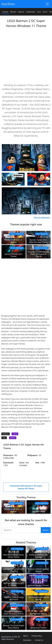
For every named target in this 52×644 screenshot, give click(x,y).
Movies (13, 12)
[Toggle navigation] (47, 4)
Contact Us (39, 640)
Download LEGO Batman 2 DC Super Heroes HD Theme (26, 487)
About (26, 636)
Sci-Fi (45, 12)
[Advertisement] (26, 55)
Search (46, 530)
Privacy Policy (37, 636)
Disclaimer (27, 640)
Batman (13, 438)
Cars (39, 12)
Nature (21, 12)
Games (5, 12)
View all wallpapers (42, 217)
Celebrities (31, 12)
